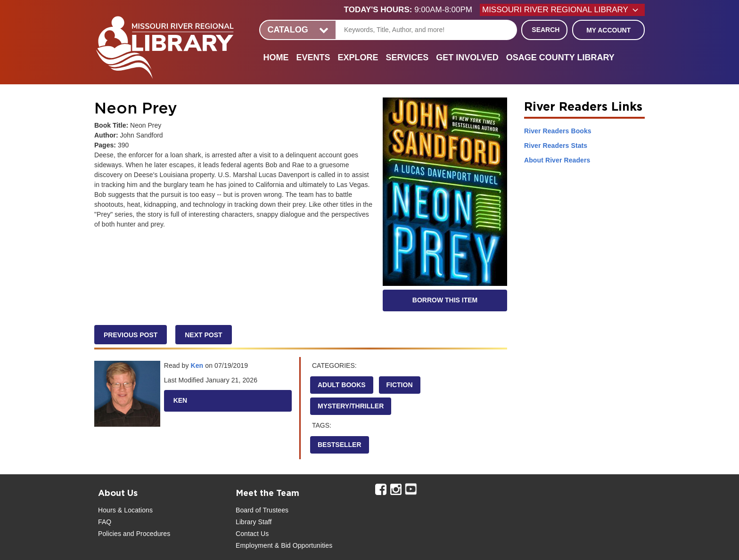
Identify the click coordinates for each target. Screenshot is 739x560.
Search (546, 30)
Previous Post (131, 335)
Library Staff (254, 522)
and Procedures (146, 534)
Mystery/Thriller (351, 406)
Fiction (400, 385)
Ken (197, 365)
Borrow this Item (445, 300)
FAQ (105, 522)
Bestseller (340, 445)
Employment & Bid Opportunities (284, 545)
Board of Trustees (262, 510)
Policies (110, 534)
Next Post (203, 335)
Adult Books (342, 385)
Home (276, 57)
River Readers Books (558, 131)
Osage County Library (560, 57)
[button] (412, 10)
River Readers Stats (556, 146)
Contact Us (252, 534)
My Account (608, 30)
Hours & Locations (125, 510)
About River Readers (557, 160)
